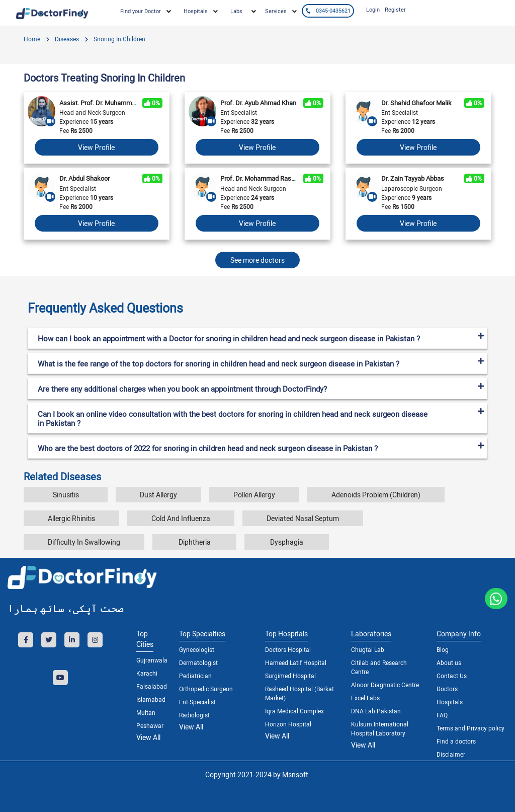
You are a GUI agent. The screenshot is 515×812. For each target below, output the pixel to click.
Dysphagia (287, 542)
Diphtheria (195, 542)
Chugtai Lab (368, 649)
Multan (146, 712)
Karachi (147, 673)
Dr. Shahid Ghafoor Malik (416, 103)
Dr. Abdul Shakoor (84, 178)
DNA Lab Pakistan (376, 711)
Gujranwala (150, 660)
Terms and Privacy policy (470, 728)
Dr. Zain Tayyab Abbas (413, 178)
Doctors (447, 689)
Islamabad (150, 699)
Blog (443, 649)
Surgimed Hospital (290, 676)
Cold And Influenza (181, 518)
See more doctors (257, 260)
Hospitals (450, 702)
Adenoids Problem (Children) (376, 495)
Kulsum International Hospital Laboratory (380, 728)
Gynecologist (197, 649)
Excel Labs (365, 698)
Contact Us (452, 676)
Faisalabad (150, 686)
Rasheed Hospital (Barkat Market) (299, 693)
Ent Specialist (197, 702)
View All (148, 737)
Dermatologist (198, 662)
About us (449, 662)
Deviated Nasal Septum (303, 518)
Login (373, 9)
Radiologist (194, 715)
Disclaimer (451, 754)
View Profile (96, 147)
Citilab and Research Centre (379, 667)
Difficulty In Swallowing (84, 542)
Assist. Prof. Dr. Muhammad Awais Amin (98, 103)
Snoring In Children (119, 39)
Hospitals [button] (196, 11)
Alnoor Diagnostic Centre (385, 685)
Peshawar (150, 725)
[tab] (257, 304)
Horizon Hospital (288, 724)
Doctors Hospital (288, 649)
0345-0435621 (328, 10)
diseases (66, 39)
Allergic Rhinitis (71, 518)
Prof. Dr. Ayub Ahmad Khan (258, 103)
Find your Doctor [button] (141, 11)
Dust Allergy (158, 495)
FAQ (442, 715)
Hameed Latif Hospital (296, 662)
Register (395, 9)
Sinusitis (66, 495)
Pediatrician (195, 676)
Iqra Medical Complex (294, 711)
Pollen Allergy (254, 495)
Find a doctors (456, 741)
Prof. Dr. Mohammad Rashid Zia (259, 178)
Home (32, 39)
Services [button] (276, 11)
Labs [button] (236, 11)
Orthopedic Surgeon (206, 689)
